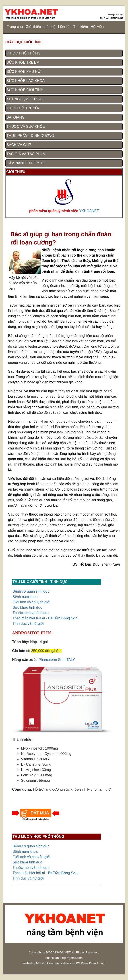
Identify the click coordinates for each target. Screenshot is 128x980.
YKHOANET (89, 211)
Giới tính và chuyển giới (31, 602)
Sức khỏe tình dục (27, 607)
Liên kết (64, 27)
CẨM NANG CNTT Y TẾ (25, 163)
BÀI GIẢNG (15, 117)
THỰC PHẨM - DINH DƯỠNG (30, 136)
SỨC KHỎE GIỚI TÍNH (25, 90)
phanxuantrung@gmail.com (64, 958)
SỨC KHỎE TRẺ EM (23, 62)
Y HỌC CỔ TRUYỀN (23, 108)
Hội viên (97, 27)
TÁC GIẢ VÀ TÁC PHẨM (26, 154)
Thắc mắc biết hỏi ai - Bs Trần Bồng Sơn (45, 618)
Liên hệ (50, 27)
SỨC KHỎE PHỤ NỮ (23, 72)
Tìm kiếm (81, 27)
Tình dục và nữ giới (28, 624)
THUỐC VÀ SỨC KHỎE (26, 126)
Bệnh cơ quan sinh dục (31, 591)
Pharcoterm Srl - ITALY (57, 660)
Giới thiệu (33, 27)
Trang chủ (15, 27)
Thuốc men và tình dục (31, 613)
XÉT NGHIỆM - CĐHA (24, 99)
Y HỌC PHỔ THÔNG (24, 53)
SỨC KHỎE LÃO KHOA (26, 81)
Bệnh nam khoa (25, 597)
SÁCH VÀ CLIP (19, 145)
